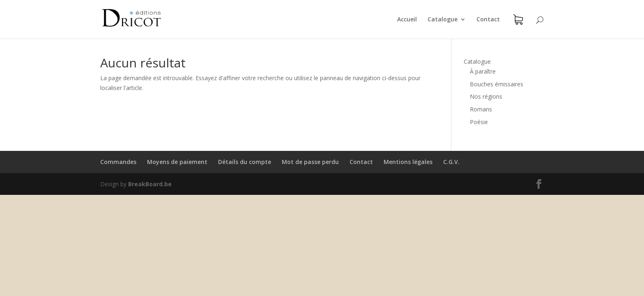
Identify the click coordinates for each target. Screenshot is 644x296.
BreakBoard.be (150, 184)
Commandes (118, 162)
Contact (488, 20)
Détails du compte (245, 162)
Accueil (407, 20)
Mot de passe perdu (310, 162)
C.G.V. (451, 162)
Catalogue (443, 20)
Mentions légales (408, 162)
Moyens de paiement (177, 162)
